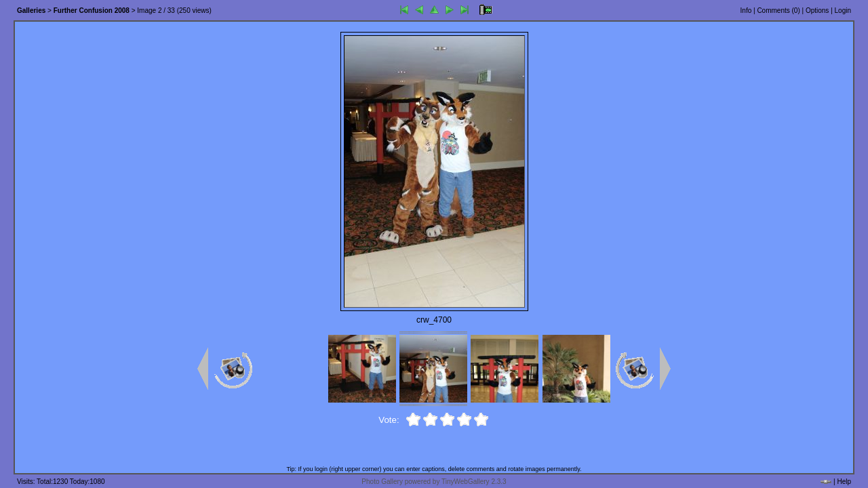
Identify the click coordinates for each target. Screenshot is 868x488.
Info (746, 11)
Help (844, 482)
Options (817, 11)
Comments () (778, 11)
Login (843, 11)
